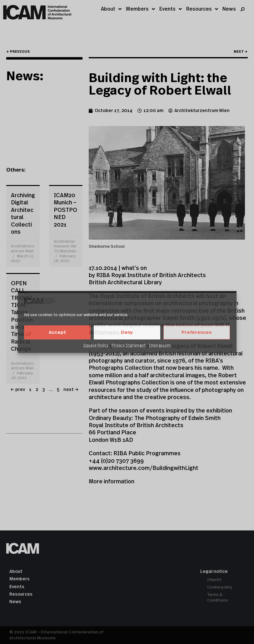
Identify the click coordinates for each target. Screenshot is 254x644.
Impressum (160, 345)
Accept (57, 332)
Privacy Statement (129, 345)
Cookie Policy (96, 345)
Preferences (197, 332)
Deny (127, 332)
